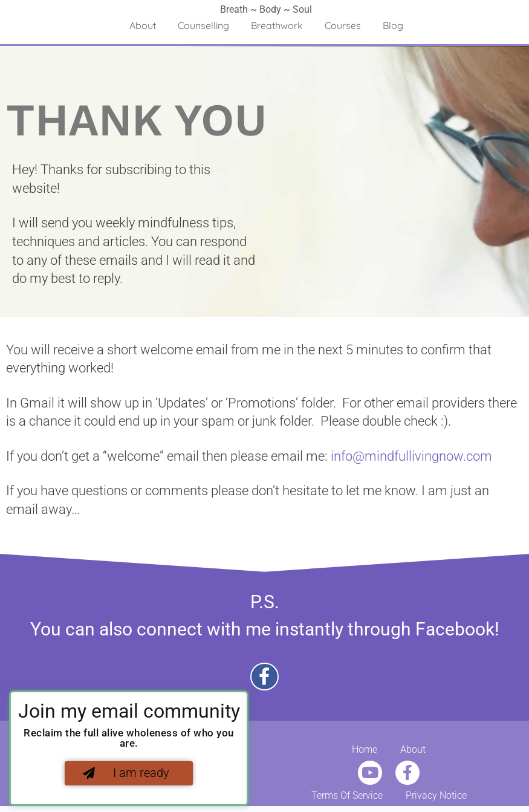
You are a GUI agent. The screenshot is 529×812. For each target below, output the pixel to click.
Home (365, 750)
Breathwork (277, 25)
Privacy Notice (436, 796)
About (143, 25)
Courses (343, 25)
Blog (393, 25)
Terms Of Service (347, 796)
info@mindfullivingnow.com (411, 456)
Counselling (203, 25)
